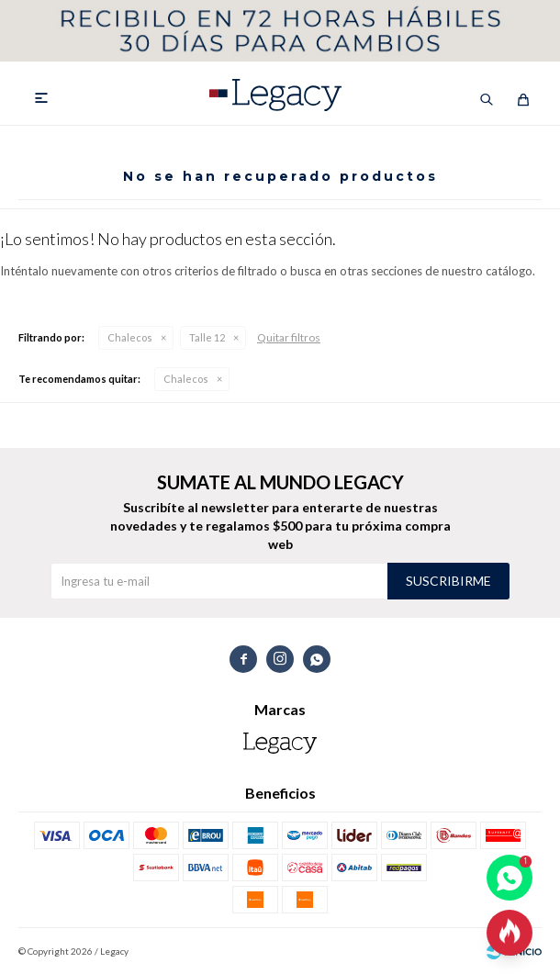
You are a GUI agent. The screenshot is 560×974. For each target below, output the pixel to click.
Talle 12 (207, 337)
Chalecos (130, 337)
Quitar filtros (289, 337)
